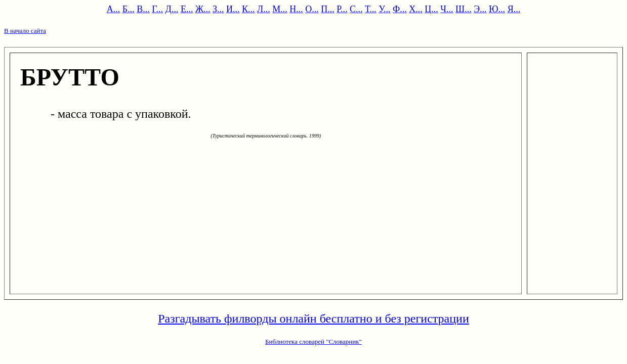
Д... (172, 9)
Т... (371, 9)
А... (114, 9)
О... (312, 9)
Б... (129, 9)
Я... (514, 9)
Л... (264, 9)
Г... (157, 9)
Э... (480, 9)
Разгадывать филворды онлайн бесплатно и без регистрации (313, 318)
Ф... (400, 9)
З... (218, 9)
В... (143, 9)
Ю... (497, 9)
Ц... (431, 9)
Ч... (447, 9)
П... (328, 9)
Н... (296, 9)
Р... (342, 9)
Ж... (203, 9)
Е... (187, 9)
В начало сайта (25, 31)
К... (248, 9)
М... (280, 9)
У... (384, 9)
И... (233, 9)
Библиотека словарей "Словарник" (313, 342)
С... (356, 9)
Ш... (464, 9)
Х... (416, 9)
